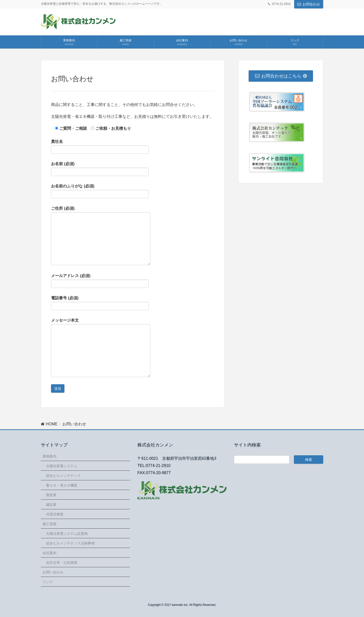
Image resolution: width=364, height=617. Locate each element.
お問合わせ (311, 4)
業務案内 (50, 456)
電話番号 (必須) (100, 303)
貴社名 (100, 147)
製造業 (51, 495)
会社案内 (50, 553)
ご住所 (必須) (101, 236)
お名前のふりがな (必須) (100, 191)
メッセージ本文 (101, 348)
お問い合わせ (53, 572)
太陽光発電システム (62, 466)
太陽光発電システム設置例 (67, 534)
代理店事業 (55, 514)
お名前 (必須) (100, 169)
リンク (48, 582)
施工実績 (50, 524)
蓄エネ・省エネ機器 (62, 485)
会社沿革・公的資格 (62, 563)
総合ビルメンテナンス (63, 476)
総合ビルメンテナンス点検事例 (70, 543)
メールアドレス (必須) (100, 281)
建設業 (51, 505)
